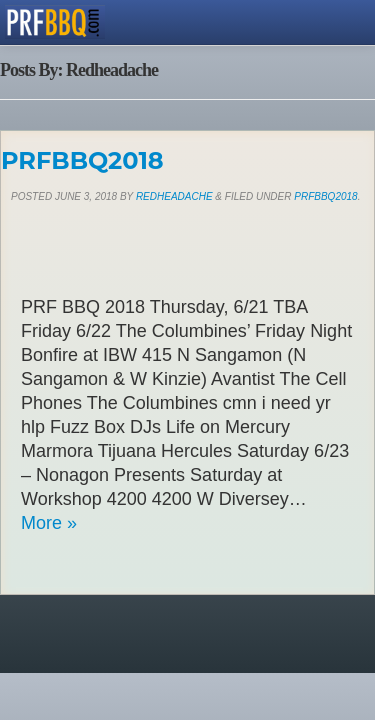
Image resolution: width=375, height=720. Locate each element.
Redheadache (174, 196)
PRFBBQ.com (55, 22)
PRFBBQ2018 (82, 160)
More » (49, 523)
